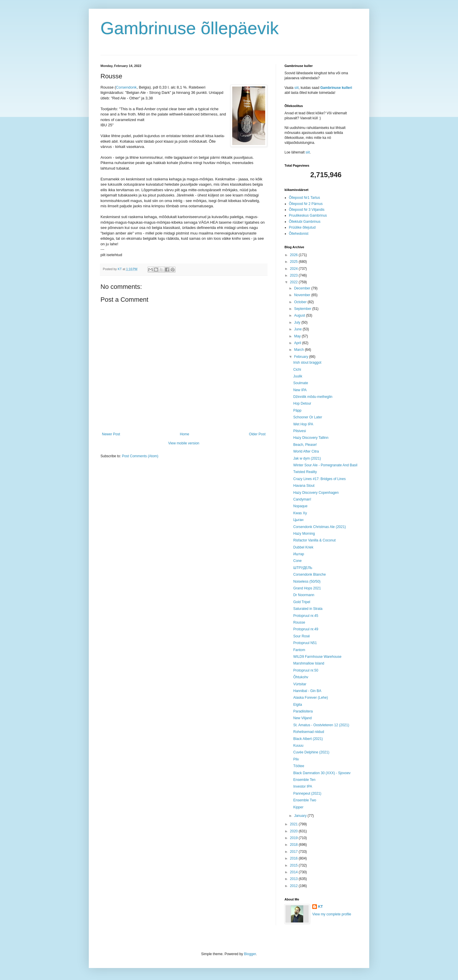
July (298, 322)
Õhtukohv (301, 677)
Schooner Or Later (308, 417)
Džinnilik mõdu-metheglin (313, 397)
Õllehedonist (299, 234)
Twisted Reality (305, 472)
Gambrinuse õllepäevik (190, 28)
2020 (294, 831)
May (298, 336)
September (303, 309)
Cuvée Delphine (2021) (311, 752)
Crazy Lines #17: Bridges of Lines (319, 479)
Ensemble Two (305, 800)
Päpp (297, 410)
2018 (294, 845)
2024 (294, 269)
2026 (294, 255)
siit (297, 88)
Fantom (299, 650)
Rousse (299, 622)
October (301, 302)
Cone (297, 561)
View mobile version (184, 443)
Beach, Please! (305, 445)
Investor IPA (303, 786)
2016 (294, 858)
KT (320, 907)
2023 (294, 275)
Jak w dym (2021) (307, 458)
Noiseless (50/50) (307, 582)
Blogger (250, 954)
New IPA (300, 390)
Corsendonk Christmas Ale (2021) (320, 527)
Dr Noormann (304, 595)
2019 (294, 838)
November (303, 295)
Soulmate (301, 383)
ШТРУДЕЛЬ (303, 568)
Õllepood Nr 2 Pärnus (306, 204)
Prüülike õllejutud (302, 227)
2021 (294, 824)
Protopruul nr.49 (306, 629)
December (303, 288)
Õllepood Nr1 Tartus (305, 198)
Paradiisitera (303, 711)
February (302, 357)
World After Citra (306, 451)
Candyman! (302, 499)
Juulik (298, 376)
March (300, 350)
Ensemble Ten (304, 780)
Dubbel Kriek (303, 547)
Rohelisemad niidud (309, 732)
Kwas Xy (300, 513)
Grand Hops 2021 (307, 588)
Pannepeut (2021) (307, 793)
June (298, 329)
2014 (294, 872)
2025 (294, 262)
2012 (294, 886)
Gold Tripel (302, 602)
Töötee (299, 766)
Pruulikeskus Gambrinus (308, 215)
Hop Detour (302, 403)
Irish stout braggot (307, 363)
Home (185, 434)
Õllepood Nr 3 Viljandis (307, 210)
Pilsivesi (300, 431)
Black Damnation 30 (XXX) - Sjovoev (322, 773)
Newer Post (111, 434)
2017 (294, 852)
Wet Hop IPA (303, 424)
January (301, 816)
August (300, 315)
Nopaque (300, 506)
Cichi (297, 370)
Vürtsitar (300, 684)
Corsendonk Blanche (309, 574)
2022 (294, 282)
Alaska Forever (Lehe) (311, 698)
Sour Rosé (302, 636)
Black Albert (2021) (308, 739)
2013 (294, 879)
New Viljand (302, 718)
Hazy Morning (304, 534)
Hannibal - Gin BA (307, 691)
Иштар (299, 554)
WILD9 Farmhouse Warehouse (317, 657)
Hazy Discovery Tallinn (311, 438)
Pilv (296, 759)
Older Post (257, 434)
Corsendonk (126, 87)
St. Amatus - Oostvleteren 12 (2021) (321, 725)
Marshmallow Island (309, 663)
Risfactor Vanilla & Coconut (314, 540)
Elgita (298, 705)
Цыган (298, 520)
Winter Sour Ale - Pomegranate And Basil (325, 465)
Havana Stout (304, 486)
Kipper (298, 807)
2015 (294, 865)
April (298, 343)
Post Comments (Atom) (140, 456)
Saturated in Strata (308, 609)
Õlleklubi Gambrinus (305, 222)
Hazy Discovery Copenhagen (316, 493)
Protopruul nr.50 (306, 670)
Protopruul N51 (305, 643)
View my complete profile (332, 914)
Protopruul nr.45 (306, 616)
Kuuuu (298, 746)
